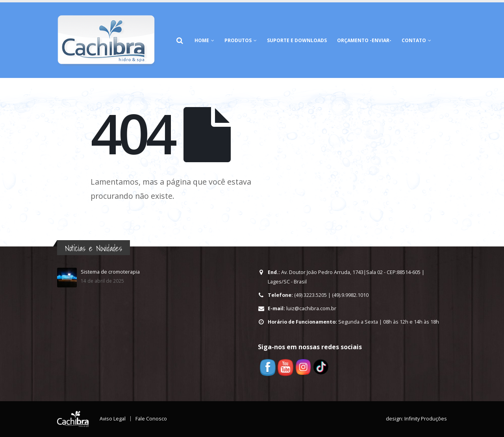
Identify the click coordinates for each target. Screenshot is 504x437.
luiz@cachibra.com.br (311, 308)
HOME (202, 40)
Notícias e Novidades (94, 248)
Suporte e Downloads (297, 40)
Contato (414, 40)
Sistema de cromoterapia (110, 272)
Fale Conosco (151, 419)
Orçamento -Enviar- (364, 40)
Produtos (238, 40)
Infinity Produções (426, 419)
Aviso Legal (113, 419)
